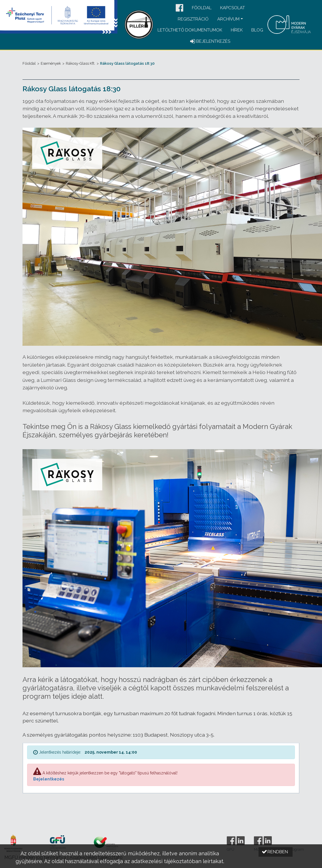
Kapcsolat (233, 8)
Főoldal (202, 8)
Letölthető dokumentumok (190, 30)
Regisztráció (193, 19)
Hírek (237, 30)
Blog (257, 30)
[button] (179, 8)
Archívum (228, 19)
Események (51, 63)
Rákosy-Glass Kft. (80, 63)
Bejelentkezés (49, 779)
